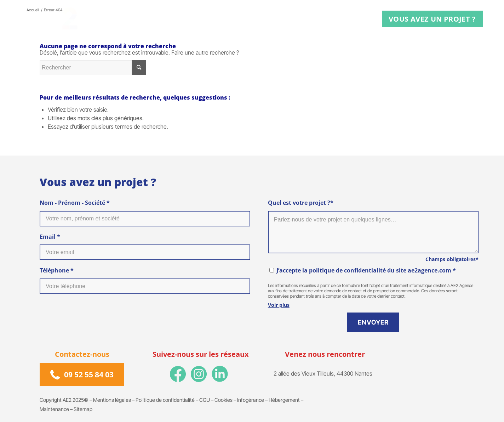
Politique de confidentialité (165, 400)
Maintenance (54, 409)
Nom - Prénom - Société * (75, 203)
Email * (50, 237)
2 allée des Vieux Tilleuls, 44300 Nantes (323, 373)
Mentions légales (112, 400)
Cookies (224, 400)
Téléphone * (57, 270)
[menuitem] (137, 19)
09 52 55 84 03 (89, 375)
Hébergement (284, 400)
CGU (205, 400)
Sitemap (83, 409)
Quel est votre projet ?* (301, 203)
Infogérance (251, 400)
